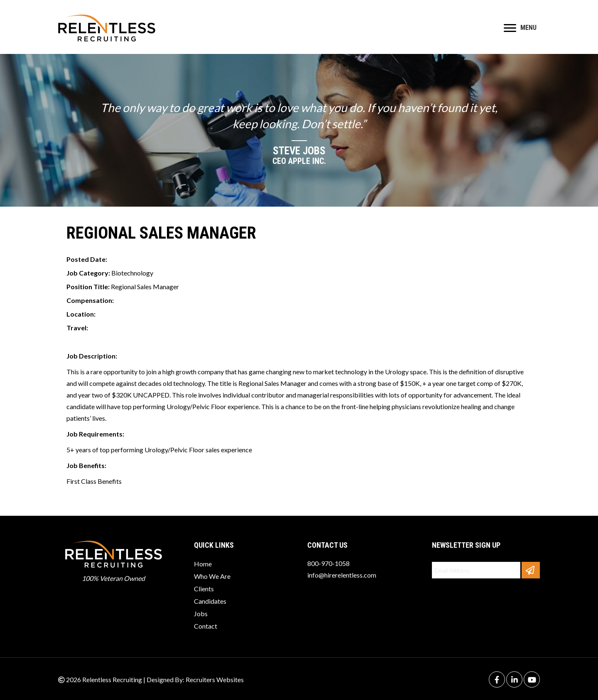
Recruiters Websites (215, 679)
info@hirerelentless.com (342, 575)
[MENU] (520, 28)
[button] (531, 570)
